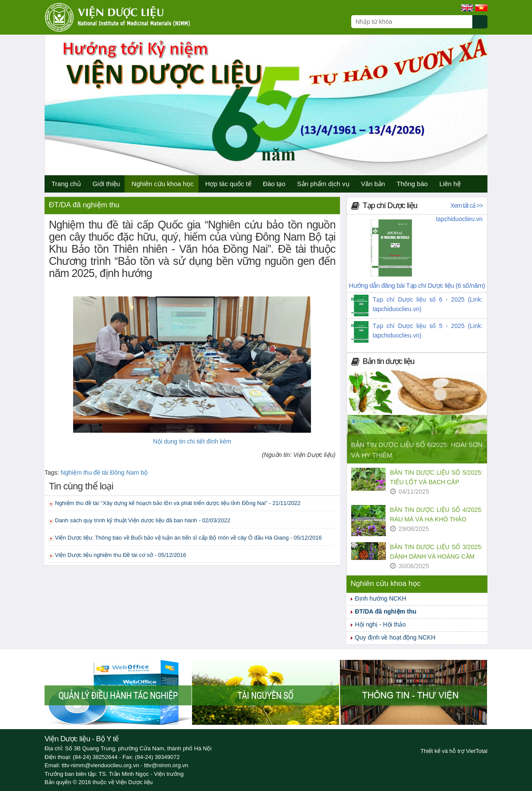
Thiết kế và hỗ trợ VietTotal (454, 751)
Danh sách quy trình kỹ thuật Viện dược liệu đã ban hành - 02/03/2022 (143, 520)
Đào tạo (274, 184)
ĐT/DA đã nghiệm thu (386, 611)
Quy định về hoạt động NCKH (395, 637)
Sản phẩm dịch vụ (323, 184)
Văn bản (373, 184)
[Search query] (412, 22)
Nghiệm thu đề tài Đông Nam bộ (104, 473)
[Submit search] (484, 27)
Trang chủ (66, 184)
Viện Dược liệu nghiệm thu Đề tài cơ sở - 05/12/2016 (121, 555)
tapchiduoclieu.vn (459, 219)
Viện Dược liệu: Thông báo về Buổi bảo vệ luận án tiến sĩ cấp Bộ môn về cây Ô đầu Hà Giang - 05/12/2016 (188, 538)
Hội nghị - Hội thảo (380, 624)
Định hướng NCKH (381, 598)
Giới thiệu (106, 184)
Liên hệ (450, 184)
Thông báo (412, 184)
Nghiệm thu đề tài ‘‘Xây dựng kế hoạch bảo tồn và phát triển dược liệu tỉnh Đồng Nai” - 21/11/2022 (178, 503)
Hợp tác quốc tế (228, 184)
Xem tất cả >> (466, 206)
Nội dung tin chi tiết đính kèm (192, 441)
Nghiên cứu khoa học (162, 184)
